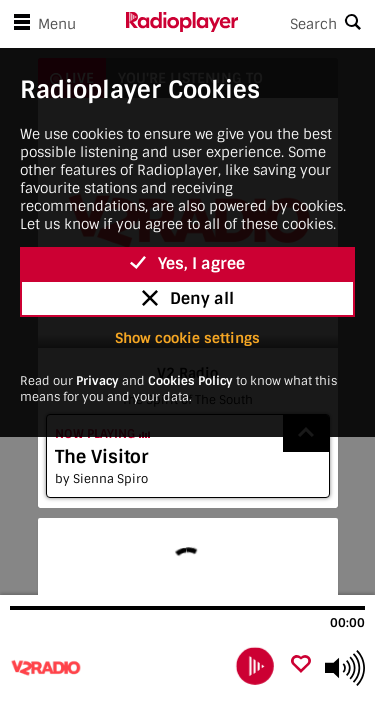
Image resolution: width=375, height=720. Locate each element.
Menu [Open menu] (41, 24)
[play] (255, 666)
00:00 (347, 623)
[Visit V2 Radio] (117, 668)
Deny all (188, 298)
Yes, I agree (187, 263)
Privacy (97, 381)
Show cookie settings (187, 338)
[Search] (307, 24)
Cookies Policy (190, 381)
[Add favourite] (301, 665)
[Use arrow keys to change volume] (345, 668)
